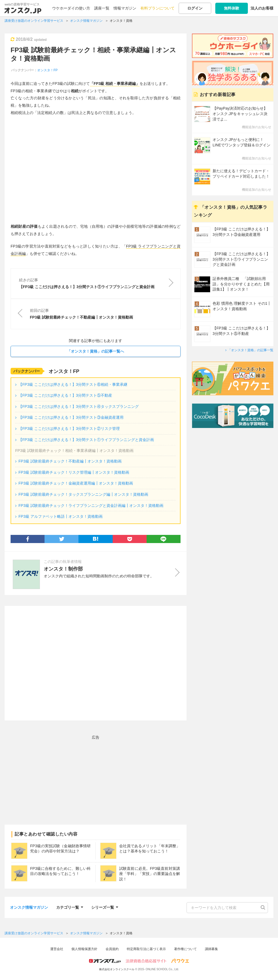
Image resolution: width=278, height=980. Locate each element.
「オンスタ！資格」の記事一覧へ (96, 351)
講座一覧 (102, 8)
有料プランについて (157, 8)
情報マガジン (125, 8)
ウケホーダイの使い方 (71, 8)
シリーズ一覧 (105, 907)
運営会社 (57, 949)
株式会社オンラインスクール (117, 969)
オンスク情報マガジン (29, 907)
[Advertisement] (96, 663)
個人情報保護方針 (84, 949)
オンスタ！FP (47, 70)
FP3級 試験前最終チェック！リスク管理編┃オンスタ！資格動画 (74, 472)
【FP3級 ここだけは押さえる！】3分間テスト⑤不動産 (65, 395)
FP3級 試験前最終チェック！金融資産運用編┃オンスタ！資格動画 (76, 483)
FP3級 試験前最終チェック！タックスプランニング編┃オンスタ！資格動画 (83, 494)
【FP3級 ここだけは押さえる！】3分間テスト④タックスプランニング (79, 406)
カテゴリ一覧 (70, 907)
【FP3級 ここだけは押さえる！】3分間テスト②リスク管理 (69, 429)
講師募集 (211, 949)
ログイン (195, 8)
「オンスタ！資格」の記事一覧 (251, 350)
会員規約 (112, 949)
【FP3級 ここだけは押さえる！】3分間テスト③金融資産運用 (71, 417)
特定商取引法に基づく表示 (146, 949)
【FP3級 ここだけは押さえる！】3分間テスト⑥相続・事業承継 (73, 384)
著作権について (185, 949)
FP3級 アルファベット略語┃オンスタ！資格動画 (61, 516)
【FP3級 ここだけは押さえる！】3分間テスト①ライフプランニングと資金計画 (86, 440)
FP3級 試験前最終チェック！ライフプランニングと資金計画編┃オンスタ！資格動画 (91, 506)
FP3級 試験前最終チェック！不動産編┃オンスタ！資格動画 (70, 461)
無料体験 (232, 8)
